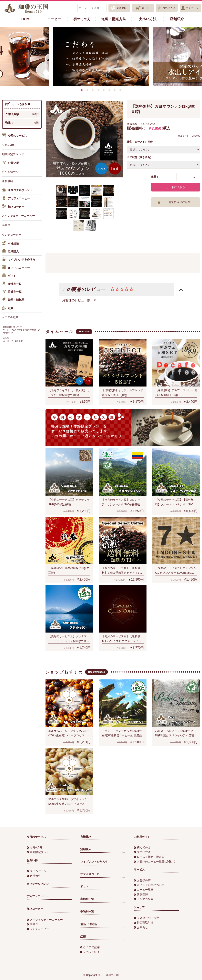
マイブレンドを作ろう (19, 260)
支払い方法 (148, 19)
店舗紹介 (177, 19)
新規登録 (141, 894)
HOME (27, 19)
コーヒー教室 (144, 890)
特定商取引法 (144, 923)
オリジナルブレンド (17, 190)
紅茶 (8, 308)
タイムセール (10, 171)
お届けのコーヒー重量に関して (155, 861)
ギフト (9, 276)
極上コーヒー (13, 207)
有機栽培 (10, 244)
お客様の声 (142, 880)
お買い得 (10, 163)
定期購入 (10, 252)
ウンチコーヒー (12, 235)
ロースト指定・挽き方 (149, 857)
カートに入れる (176, 187)
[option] (101, 57)
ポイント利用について (149, 885)
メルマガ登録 (144, 899)
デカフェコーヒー (16, 199)
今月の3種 (8, 145)
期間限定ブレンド (13, 154)
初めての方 (82, 19)
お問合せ (141, 927)
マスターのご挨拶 (146, 918)
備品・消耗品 (13, 300)
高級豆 (6, 225)
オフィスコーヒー (16, 268)
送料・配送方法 (114, 19)
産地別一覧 (12, 284)
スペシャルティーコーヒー (18, 216)
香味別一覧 (12, 292)
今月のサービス (15, 136)
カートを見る (17, 104)
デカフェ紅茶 (90, 952)
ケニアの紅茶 (10, 317)
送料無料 (7, 181)
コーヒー (54, 19)
